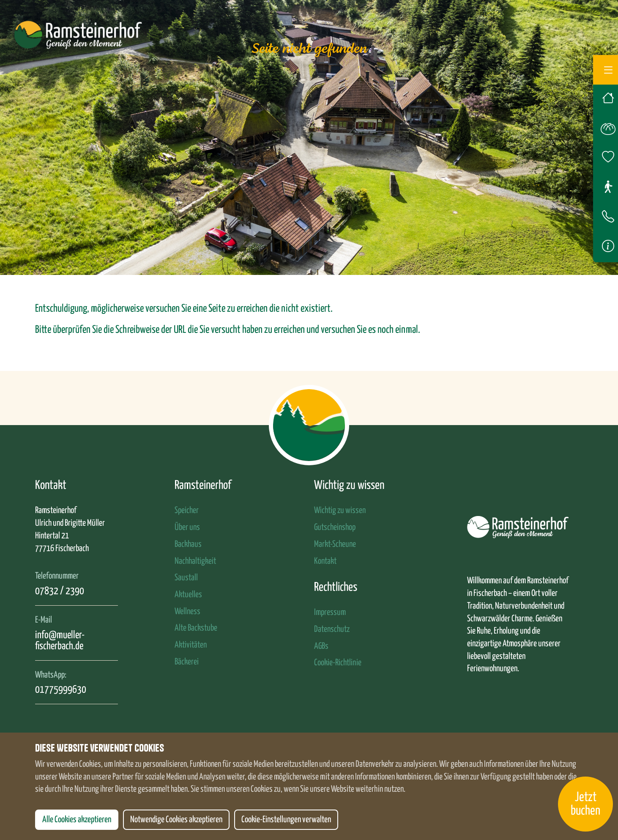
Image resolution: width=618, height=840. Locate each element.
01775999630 (61, 690)
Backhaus (188, 544)
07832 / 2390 (60, 591)
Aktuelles (188, 595)
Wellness (187, 612)
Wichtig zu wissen (340, 511)
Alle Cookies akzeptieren (77, 820)
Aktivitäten (191, 645)
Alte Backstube (196, 628)
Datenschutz (332, 629)
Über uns (187, 527)
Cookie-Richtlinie (338, 663)
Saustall (186, 578)
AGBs (321, 646)
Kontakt (325, 561)
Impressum (330, 612)
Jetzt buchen (585, 804)
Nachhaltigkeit (195, 561)
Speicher (187, 511)
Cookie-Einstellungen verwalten (286, 820)
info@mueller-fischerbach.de (60, 641)
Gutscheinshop (335, 527)
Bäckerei (187, 662)
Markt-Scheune (335, 544)
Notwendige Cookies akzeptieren (176, 820)
